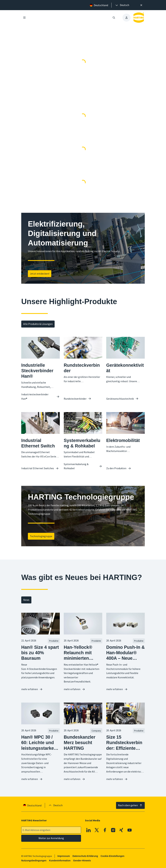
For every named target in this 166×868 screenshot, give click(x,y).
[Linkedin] (88, 830)
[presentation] (122, 5)
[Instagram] (113, 830)
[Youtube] (130, 830)
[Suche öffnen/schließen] (114, 18)
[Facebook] (105, 830)
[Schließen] (141, 5)
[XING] (121, 830)
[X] (97, 830)
